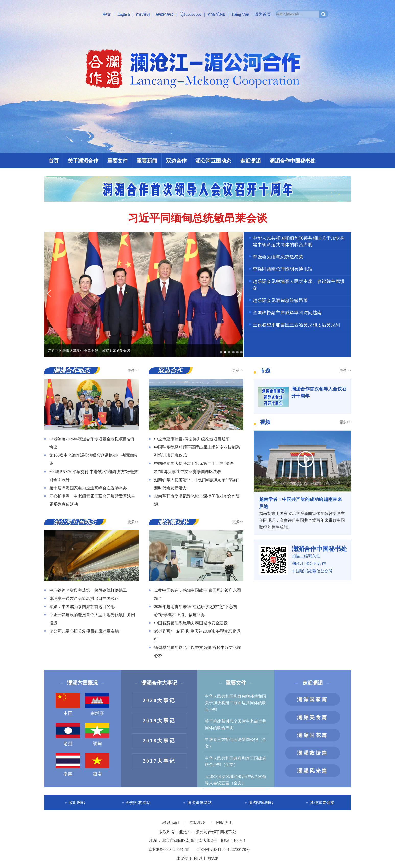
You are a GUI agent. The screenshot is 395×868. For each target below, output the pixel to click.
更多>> (133, 371)
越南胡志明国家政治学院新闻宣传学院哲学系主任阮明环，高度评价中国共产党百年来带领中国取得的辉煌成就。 (302, 513)
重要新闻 (147, 161)
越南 (97, 765)
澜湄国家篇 (312, 699)
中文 (107, 14)
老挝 (68, 735)
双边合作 (176, 161)
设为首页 (263, 14)
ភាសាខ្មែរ (143, 14)
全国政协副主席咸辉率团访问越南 (287, 313)
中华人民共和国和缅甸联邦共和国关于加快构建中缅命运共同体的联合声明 (236, 703)
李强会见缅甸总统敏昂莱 (278, 257)
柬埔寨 (97, 704)
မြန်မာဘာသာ (191, 14)
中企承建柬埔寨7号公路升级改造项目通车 (192, 439)
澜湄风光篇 (312, 771)
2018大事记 (159, 741)
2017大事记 (159, 761)
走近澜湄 (250, 161)
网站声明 (224, 822)
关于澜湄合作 (83, 161)
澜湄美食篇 (312, 717)
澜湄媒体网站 (200, 803)
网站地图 (198, 822)
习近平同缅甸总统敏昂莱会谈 (197, 218)
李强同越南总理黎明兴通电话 (283, 269)
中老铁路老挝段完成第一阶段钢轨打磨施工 (88, 590)
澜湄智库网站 (261, 803)
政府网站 (77, 803)
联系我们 (171, 822)
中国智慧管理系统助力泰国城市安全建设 (191, 623)
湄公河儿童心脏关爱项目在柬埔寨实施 (84, 631)
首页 (54, 161)
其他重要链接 (322, 803)
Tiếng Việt (240, 14)
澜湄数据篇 (312, 753)
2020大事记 (159, 700)
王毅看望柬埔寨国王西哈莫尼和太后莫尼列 (296, 325)
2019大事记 (159, 721)
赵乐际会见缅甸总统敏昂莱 (280, 300)
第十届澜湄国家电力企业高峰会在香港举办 (88, 488)
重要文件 (118, 161)
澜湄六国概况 (83, 683)
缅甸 (97, 735)
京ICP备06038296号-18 (169, 850)
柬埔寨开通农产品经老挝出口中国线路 (84, 598)
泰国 (68, 765)
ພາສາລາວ (165, 14)
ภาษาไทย (216, 14)
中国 (68, 704)
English (124, 14)
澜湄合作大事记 (159, 683)
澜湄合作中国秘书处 (293, 161)
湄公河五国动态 (213, 161)
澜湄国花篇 (312, 735)
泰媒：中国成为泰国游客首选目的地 (82, 607)
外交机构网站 (138, 803)
